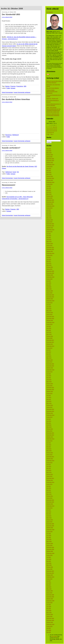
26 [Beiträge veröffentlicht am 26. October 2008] (56, 131)
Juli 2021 (49, 257)
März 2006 (49, 613)
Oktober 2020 (50, 275)
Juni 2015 (49, 397)
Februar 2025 (50, 176)
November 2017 (50, 342)
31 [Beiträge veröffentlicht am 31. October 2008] (53, 132)
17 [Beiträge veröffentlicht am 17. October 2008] (53, 129)
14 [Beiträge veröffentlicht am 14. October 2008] (49, 129)
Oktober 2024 (50, 180)
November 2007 (50, 573)
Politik (8, 88)
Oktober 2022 (50, 228)
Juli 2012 (49, 464)
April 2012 (49, 470)
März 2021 (49, 265)
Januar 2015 (49, 407)
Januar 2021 (49, 269)
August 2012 (49, 463)
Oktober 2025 (50, 162)
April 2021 (49, 263)
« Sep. (48, 134)
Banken (8, 86)
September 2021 (50, 253)
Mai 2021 (49, 261)
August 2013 (49, 441)
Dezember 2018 (50, 316)
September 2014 (50, 415)
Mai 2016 (49, 378)
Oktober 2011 (50, 480)
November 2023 (50, 202)
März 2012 (49, 472)
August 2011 (49, 484)
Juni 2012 (49, 466)
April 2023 (49, 216)
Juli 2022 (49, 234)
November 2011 (50, 478)
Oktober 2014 (50, 413)
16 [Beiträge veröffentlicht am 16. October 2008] (52, 129)
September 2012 (50, 461)
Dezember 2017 (50, 340)
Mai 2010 (49, 514)
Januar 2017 (49, 362)
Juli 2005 (49, 628)
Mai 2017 (49, 354)
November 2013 (50, 435)
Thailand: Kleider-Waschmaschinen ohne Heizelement (52, 92)
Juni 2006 (49, 607)
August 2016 (49, 372)
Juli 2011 (49, 486)
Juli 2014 (49, 419)
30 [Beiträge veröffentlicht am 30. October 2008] (52, 132)
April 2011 (49, 492)
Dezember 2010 (50, 500)
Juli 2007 (49, 581)
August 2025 (49, 166)
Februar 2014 (50, 429)
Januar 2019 (49, 314)
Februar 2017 (50, 360)
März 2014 (49, 427)
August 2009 (49, 532)
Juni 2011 (49, 488)
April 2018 (49, 332)
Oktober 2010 (50, 504)
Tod (18, 172)
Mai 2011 (49, 490)
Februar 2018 (50, 336)
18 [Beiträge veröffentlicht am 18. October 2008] (55, 129)
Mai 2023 (49, 214)
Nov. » (52, 134)
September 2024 (50, 182)
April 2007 (49, 587)
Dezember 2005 (50, 618)
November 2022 (50, 226)
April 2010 (49, 516)
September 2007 (50, 577)
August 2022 (49, 232)
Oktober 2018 (50, 320)
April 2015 (49, 401)
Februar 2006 (50, 614)
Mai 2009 (49, 538)
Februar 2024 (50, 196)
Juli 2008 (49, 557)
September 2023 (50, 206)
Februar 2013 (50, 453)
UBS (25, 86)
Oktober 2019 (50, 299)
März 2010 (49, 518)
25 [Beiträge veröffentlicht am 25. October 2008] (55, 131)
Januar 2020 (49, 293)
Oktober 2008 (50, 551)
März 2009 (49, 541)
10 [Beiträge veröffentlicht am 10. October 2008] (53, 127)
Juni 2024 (49, 188)
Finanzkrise (20, 86)
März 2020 (49, 289)
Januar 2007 (49, 593)
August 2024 (49, 184)
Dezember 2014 (50, 409)
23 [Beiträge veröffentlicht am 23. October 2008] (52, 131)
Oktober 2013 (50, 437)
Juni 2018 (49, 328)
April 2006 (49, 611)
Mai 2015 (49, 399)
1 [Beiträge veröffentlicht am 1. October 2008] (50, 125)
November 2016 (50, 366)
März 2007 (49, 589)
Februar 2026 (50, 155)
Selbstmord (9, 172)
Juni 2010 (49, 512)
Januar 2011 (49, 498)
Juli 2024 (49, 186)
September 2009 (50, 530)
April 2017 (49, 356)
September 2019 (50, 301)
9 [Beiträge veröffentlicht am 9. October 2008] (51, 127)
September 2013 (50, 439)
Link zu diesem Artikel (7, 17)
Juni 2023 (49, 212)
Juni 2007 (49, 583)
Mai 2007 (49, 585)
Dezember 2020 (50, 271)
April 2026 (49, 151)
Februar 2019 (50, 312)
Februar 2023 (50, 220)
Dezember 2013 (50, 433)
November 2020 (50, 273)
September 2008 (50, 553)
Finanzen (13, 86)
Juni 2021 (49, 259)
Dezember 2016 (50, 364)
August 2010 (49, 508)
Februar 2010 (50, 520)
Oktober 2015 (50, 391)
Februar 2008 (50, 567)
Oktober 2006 (50, 599)
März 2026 (49, 153)
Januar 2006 (49, 616)
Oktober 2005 (50, 622)
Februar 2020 (50, 291)
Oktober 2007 (50, 575)
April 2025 (49, 172)
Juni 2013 (49, 445)
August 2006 (49, 603)
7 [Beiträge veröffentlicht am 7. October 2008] (49, 127)
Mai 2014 (49, 423)
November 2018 (50, 318)
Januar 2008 (49, 569)
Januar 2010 (49, 522)
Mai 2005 (49, 632)
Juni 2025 (49, 168)
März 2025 (49, 174)
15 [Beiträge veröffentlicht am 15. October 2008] (50, 129)
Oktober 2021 (50, 251)
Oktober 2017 (50, 344)
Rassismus (8, 135)
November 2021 (50, 249)
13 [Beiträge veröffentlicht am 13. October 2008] (47, 129)
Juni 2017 (49, 352)
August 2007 (49, 579)
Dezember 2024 (50, 178)
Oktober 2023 (50, 204)
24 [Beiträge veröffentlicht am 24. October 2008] (53, 131)
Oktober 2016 (50, 368)
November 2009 (50, 526)
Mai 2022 (49, 237)
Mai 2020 (49, 285)
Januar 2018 (49, 338)
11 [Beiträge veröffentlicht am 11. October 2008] (55, 127)
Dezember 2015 (50, 387)
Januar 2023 (49, 222)
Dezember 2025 (50, 159)
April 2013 (49, 449)
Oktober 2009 (50, 528)
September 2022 (50, 230)
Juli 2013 (49, 443)
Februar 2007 (50, 591)
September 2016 (50, 370)
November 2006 (50, 597)
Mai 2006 (49, 609)
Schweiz (13, 88)
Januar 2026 (49, 157)
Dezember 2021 (50, 247)
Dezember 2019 (50, 295)
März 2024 (49, 194)
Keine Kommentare (7, 92)
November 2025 (50, 161)
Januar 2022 (49, 245)
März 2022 (49, 241)
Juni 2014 (49, 421)
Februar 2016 (50, 384)
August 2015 (49, 393)
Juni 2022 (49, 235)
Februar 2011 (50, 496)
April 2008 (49, 563)
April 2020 (49, 287)
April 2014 (49, 425)
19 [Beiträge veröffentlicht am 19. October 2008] (56, 129)
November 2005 (50, 620)
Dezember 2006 (50, 595)
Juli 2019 (49, 305)
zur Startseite (50, 12)
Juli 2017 (49, 350)
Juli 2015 (49, 395)
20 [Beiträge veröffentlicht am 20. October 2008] (47, 131)
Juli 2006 (49, 605)
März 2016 (49, 382)
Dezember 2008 (50, 547)
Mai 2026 (49, 149)
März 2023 (49, 218)
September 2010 (50, 506)
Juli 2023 (49, 210)
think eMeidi (54, 636)
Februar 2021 (50, 267)
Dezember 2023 (50, 200)
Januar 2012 (49, 476)
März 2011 (49, 494)
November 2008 (50, 549)
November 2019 (50, 297)
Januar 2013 (49, 455)
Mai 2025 (49, 170)
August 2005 (49, 626)
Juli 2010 (49, 510)
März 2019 (49, 311)
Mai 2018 (49, 330)
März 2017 (49, 358)
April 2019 (49, 309)
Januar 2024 (49, 198)
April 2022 (49, 239)
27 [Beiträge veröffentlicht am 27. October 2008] (47, 132)
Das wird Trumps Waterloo (53, 88)
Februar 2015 (50, 405)
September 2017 (50, 346)
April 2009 (49, 539)
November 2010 (50, 502)
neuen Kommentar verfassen (22, 92)
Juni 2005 (49, 630)
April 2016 (49, 380)
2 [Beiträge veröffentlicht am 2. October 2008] (51, 125)
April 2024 (49, 192)
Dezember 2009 (50, 524)
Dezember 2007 (50, 571)
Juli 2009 (49, 534)
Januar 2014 (49, 431)
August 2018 (49, 324)
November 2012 (50, 457)
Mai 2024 (49, 190)
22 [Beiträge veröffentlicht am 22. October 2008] (50, 131)
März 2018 (49, 334)
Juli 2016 (49, 374)
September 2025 (50, 164)
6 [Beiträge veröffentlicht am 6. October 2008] (47, 127)
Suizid (14, 172)
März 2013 (49, 451)
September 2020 (50, 277)
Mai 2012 (49, 468)
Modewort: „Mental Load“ (52, 99)
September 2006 (50, 601)
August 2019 (49, 303)
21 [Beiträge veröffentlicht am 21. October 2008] (49, 131)
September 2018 (50, 322)
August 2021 (49, 255)
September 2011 (50, 482)
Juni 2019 (49, 307)
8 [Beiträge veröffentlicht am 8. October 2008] (50, 127)
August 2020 (49, 279)
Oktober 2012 (50, 459)
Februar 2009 (50, 543)
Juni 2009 (49, 536)
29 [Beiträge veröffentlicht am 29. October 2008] (50, 132)
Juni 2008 (49, 559)
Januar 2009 (49, 545)
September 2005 (50, 624)
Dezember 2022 (50, 224)
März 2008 (49, 565)
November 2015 (50, 389)
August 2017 (49, 348)
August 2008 (49, 555)
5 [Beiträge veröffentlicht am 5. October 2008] (56, 125)
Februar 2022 (50, 243)
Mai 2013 (49, 447)
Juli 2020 (49, 281)
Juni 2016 (49, 376)
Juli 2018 (49, 326)
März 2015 (49, 403)
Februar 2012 (50, 474)
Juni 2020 (49, 283)
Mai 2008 (49, 561)
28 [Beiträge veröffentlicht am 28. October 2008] (49, 132)
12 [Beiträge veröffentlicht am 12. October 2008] (56, 127)
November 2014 (50, 411)
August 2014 (49, 417)
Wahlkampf (15, 135)
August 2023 (49, 208)
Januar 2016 (49, 386)
